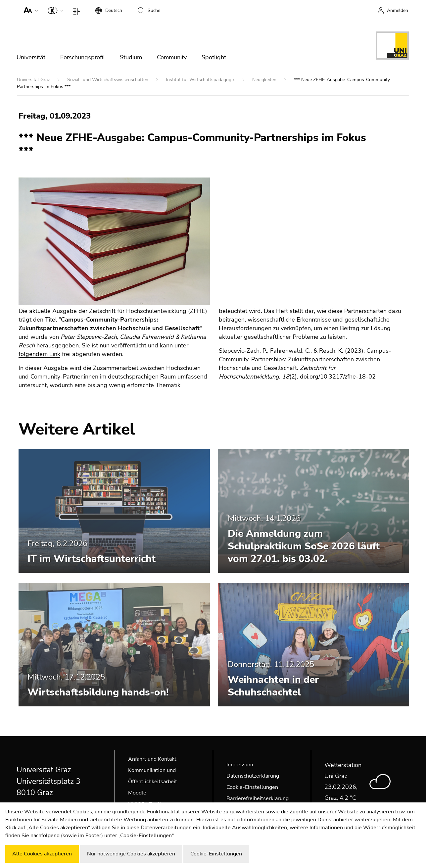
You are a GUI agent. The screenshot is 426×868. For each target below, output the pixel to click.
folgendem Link (39, 354)
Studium (131, 57)
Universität (31, 57)
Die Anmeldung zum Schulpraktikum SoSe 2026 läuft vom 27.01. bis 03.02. (304, 546)
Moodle (137, 793)
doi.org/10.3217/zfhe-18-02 (338, 377)
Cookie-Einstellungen (252, 787)
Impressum (240, 765)
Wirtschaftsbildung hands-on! (98, 692)
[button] (29, 10)
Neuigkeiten (265, 80)
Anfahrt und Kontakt (152, 759)
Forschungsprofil (83, 57)
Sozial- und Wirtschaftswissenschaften (108, 80)
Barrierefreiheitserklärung (258, 798)
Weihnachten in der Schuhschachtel (273, 686)
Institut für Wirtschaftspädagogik (201, 80)
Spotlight (214, 57)
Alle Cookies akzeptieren (42, 854)
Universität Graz (34, 80)
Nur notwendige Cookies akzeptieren (131, 854)
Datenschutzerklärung (253, 776)
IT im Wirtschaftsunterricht (92, 559)
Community (172, 57)
